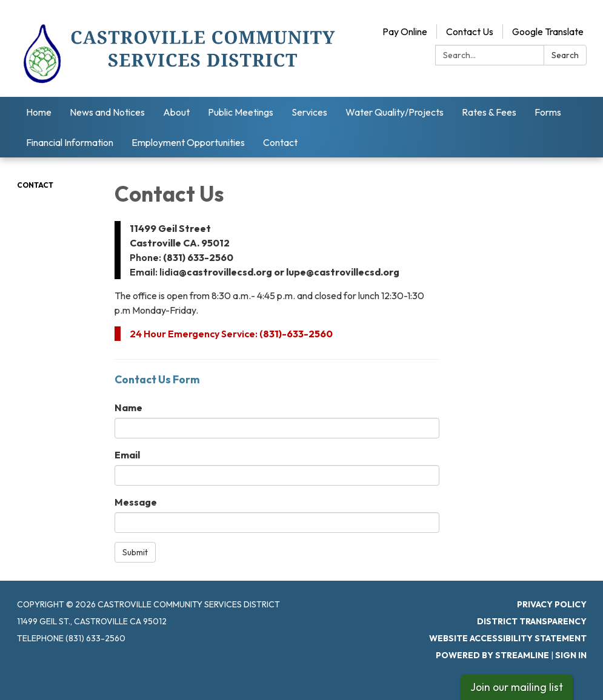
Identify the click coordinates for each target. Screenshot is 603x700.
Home (39, 112)
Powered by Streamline (492, 655)
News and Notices (107, 112)
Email (127, 455)
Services (309, 112)
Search (565, 55)
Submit (135, 552)
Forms (548, 112)
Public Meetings (241, 112)
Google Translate (548, 31)
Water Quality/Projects (395, 112)
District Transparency (532, 621)
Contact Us (470, 31)
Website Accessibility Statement (508, 638)
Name (128, 408)
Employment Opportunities (188, 142)
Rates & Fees (489, 112)
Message (136, 502)
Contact (280, 142)
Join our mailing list (517, 687)
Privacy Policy (552, 604)
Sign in (571, 655)
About (176, 112)
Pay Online (405, 31)
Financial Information (70, 142)
